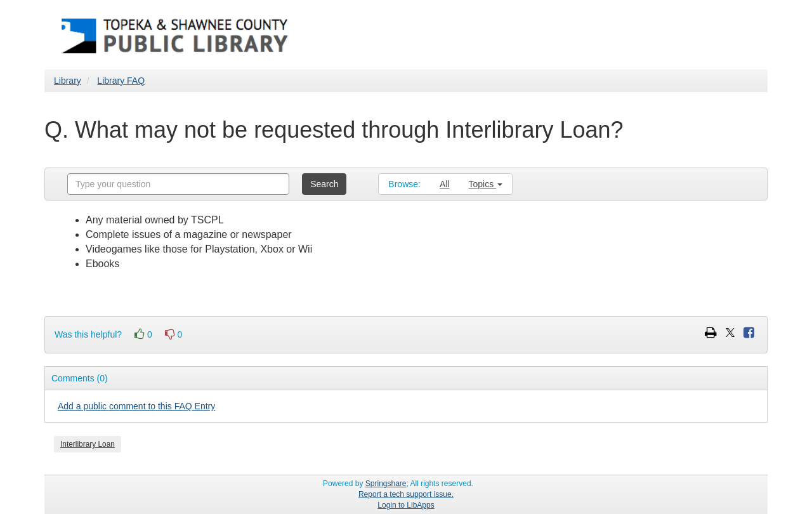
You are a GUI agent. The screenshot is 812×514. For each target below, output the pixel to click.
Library (68, 81)
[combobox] (178, 184)
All (445, 184)
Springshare (386, 484)
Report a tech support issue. (406, 494)
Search (324, 184)
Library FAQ (121, 81)
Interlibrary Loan (88, 444)
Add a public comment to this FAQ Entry (136, 406)
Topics (486, 184)
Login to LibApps (406, 505)
